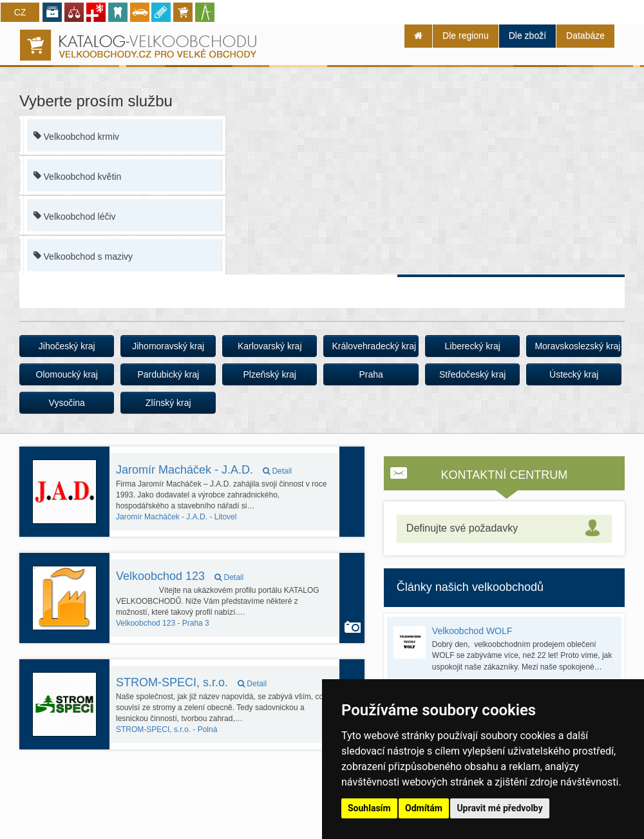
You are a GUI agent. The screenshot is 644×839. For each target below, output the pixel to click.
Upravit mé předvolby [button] (499, 808)
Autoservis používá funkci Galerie (353, 627)
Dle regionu (466, 35)
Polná (166, 729)
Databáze (585, 35)
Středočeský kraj (472, 374)
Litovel (176, 517)
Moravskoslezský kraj (577, 346)
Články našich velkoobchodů (470, 587)
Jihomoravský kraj (168, 346)
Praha (371, 374)
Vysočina (67, 403)
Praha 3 (163, 623)
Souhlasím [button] (369, 808)
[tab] (504, 529)
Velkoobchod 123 (180, 576)
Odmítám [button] (424, 808)
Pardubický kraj (168, 374)
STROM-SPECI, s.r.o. (191, 682)
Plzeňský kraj (269, 374)
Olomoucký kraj (67, 374)
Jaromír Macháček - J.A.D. (204, 470)
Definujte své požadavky (462, 528)
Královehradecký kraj (374, 346)
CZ (20, 12)
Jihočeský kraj (67, 346)
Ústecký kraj (574, 374)
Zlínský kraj (168, 403)
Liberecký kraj (472, 346)
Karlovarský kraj (270, 346)
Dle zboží (527, 35)
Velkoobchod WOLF (472, 631)
